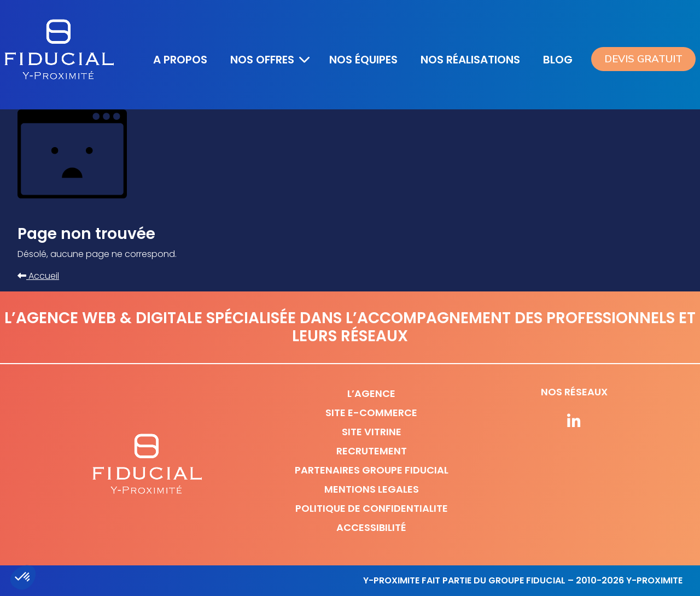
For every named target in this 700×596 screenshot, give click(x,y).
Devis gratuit (643, 59)
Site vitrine (372, 432)
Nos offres (262, 60)
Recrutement (372, 451)
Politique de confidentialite (372, 508)
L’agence (371, 393)
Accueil (38, 276)
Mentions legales (372, 489)
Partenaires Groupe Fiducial (372, 470)
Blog (558, 60)
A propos (180, 60)
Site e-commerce (371, 413)
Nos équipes (363, 60)
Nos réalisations (470, 60)
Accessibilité (371, 527)
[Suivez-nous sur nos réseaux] (574, 422)
